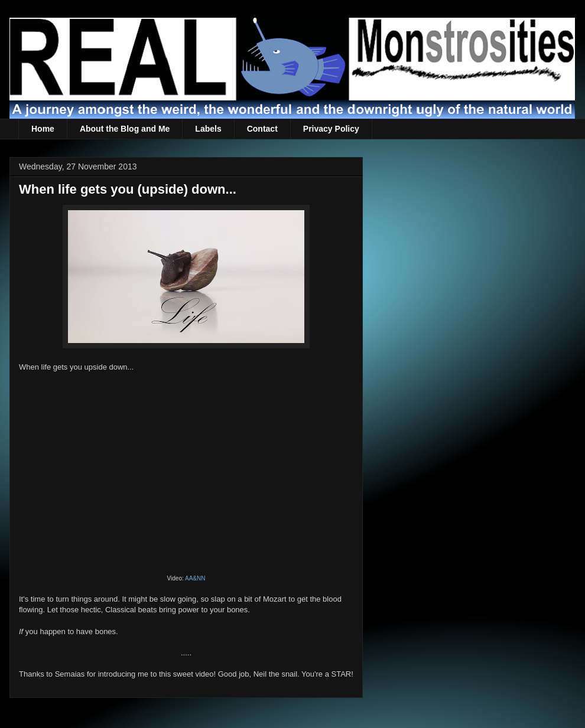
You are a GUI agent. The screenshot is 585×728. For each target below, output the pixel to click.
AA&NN (195, 578)
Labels (208, 129)
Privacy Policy (331, 129)
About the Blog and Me (125, 129)
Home (43, 129)
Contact (262, 129)
